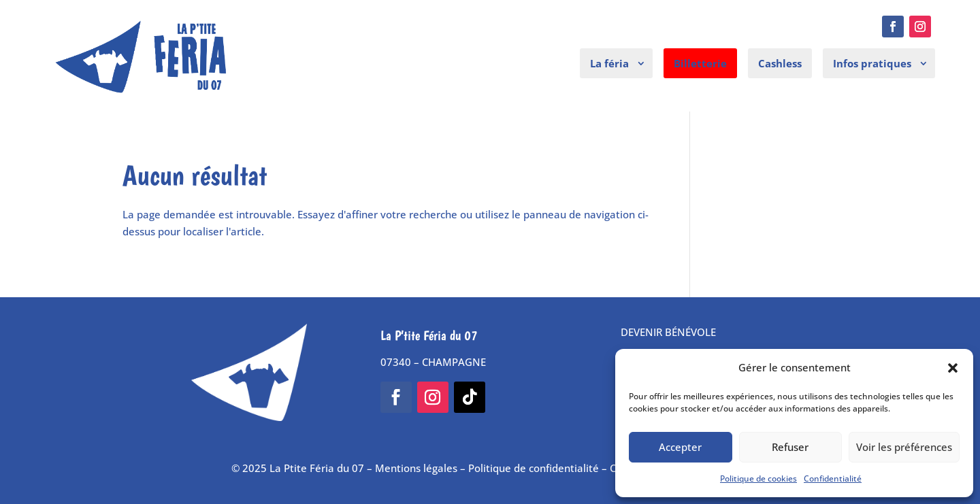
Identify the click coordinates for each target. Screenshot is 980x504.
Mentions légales (416, 468)
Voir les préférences (904, 447)
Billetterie (700, 63)
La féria (609, 63)
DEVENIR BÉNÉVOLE (668, 332)
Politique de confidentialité (534, 468)
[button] (953, 368)
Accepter (680, 447)
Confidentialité (833, 478)
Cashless (780, 63)
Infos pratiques (872, 63)
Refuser (790, 447)
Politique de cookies (758, 478)
